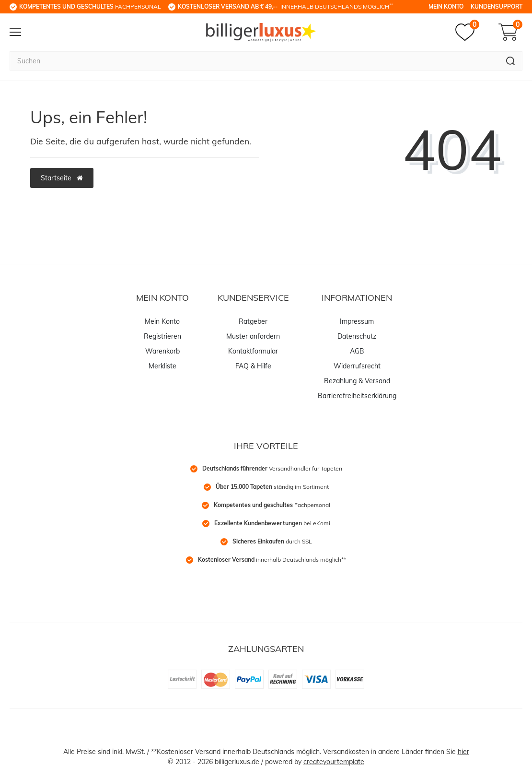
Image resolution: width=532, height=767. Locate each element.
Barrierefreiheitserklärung (357, 396)
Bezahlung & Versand (357, 381)
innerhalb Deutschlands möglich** (272, 560)
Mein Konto (446, 6)
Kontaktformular (253, 351)
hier (463, 752)
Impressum (357, 321)
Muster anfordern (253, 336)
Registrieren (162, 336)
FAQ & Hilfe (253, 366)
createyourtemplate (334, 762)
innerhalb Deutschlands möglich (285, 6)
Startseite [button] (62, 178)
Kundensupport (497, 6)
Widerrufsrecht (357, 366)
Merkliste (162, 366)
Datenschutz (357, 336)
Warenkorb (162, 351)
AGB (357, 351)
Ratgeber (253, 321)
